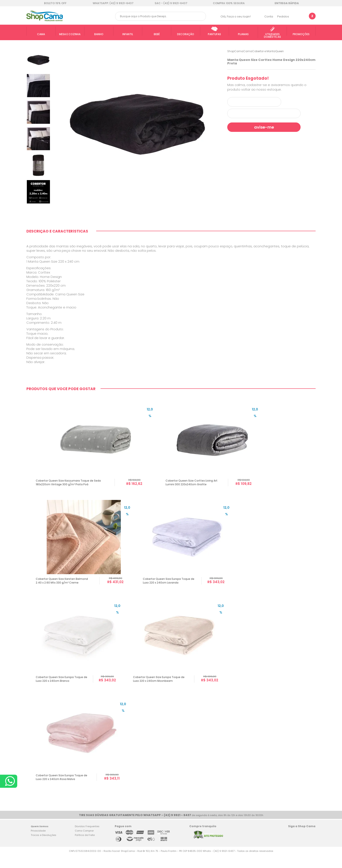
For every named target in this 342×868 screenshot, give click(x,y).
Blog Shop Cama (311, 847)
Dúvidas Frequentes (87, 839)
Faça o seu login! (239, 16)
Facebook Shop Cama (292, 847)
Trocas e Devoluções (44, 848)
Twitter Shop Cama (301, 847)
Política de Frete (85, 848)
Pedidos (283, 16)
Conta (269, 16)
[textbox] (161, 16)
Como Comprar (84, 844)
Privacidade (38, 844)
